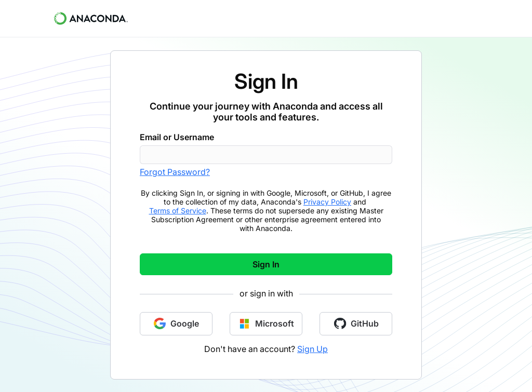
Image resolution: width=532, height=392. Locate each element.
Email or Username (177, 137)
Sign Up (312, 349)
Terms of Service (178, 211)
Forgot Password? (175, 172)
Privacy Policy (327, 202)
